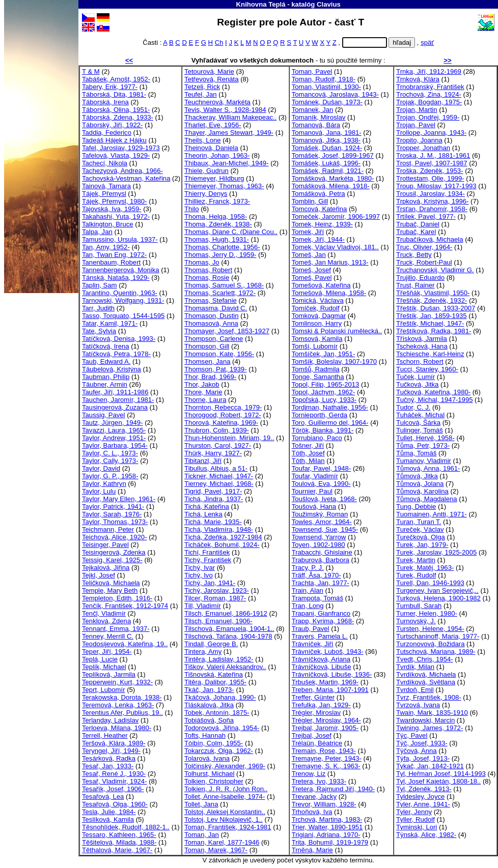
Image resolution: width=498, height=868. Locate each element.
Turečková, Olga (421, 537)
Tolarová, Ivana (207, 758)
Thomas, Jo (202, 262)
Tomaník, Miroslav (319, 117)
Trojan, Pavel (416, 125)
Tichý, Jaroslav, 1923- (217, 590)
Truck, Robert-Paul (424, 262)
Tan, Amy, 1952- (106, 247)
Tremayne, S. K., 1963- (326, 766)
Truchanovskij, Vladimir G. (435, 270)
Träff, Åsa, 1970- (316, 575)
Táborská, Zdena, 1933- (118, 117)
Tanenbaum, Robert (111, 262)
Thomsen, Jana (207, 361)
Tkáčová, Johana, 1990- (220, 697)
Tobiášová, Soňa (209, 720)
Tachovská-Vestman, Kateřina (126, 178)
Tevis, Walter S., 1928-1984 (225, 110)
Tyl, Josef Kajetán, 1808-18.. (438, 781)
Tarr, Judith (98, 308)
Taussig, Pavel (104, 415)
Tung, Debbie (416, 507)
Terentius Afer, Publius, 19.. (122, 713)
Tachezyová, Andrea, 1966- (122, 171)
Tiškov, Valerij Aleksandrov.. (225, 667)
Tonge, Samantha (318, 377)
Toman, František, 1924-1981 (228, 827)
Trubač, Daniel (418, 224)
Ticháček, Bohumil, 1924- (222, 545)
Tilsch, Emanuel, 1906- (218, 621)
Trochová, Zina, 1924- (429, 94)
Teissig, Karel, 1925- (112, 560)
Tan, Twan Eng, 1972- (114, 255)
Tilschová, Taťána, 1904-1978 (228, 636)
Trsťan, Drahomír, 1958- (432, 209)
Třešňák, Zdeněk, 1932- (432, 300)
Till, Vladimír (203, 606)
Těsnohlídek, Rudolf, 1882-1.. (126, 827)
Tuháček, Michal (420, 415)
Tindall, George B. (211, 644)
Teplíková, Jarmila (109, 674)
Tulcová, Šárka (418, 423)
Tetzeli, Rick (202, 87)
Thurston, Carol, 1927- (218, 445)
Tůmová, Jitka (417, 476)
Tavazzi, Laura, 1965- (114, 430)
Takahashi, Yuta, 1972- (116, 216)
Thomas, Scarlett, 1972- (220, 293)
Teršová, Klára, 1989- (114, 743)
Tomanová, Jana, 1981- (327, 133)
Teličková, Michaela (111, 583)
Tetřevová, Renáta (211, 79)
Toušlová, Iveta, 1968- (324, 499)
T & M (91, 71)
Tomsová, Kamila (317, 339)
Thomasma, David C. (216, 308)
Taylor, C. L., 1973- (110, 453)
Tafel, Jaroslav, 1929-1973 (121, 148)
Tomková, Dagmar (319, 316)
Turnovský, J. (416, 621)
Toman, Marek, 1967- (216, 850)
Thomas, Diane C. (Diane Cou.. (231, 232)
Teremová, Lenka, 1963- (118, 705)
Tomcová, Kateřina (320, 209)
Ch (219, 42)
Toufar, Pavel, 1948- (322, 468)
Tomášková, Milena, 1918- (331, 186)
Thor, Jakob (202, 384)
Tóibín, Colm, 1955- (214, 743)
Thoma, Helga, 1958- (216, 216)
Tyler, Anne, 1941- (423, 804)
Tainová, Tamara (106, 186)
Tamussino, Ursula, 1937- (120, 239)
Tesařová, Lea (103, 797)
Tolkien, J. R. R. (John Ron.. (226, 789)
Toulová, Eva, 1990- (321, 484)
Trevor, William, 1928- (324, 804)
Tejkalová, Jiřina (106, 568)
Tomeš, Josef (311, 270)
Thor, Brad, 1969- (210, 377)
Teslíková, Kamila (108, 819)
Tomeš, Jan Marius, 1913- (330, 262)
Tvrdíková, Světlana (426, 682)
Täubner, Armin (105, 384)
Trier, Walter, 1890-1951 (327, 827)
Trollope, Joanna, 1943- (431, 133)
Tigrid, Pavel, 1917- (213, 491)
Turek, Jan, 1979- (422, 545)
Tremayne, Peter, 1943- (327, 758)
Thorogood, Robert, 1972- (223, 415)
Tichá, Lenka (203, 514)
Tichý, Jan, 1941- (210, 583)
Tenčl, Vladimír (104, 613)
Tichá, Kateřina (207, 507)
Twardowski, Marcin (425, 720)
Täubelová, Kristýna (112, 369)
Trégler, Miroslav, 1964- (326, 720)
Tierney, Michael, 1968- (219, 484)
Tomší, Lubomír (315, 346)
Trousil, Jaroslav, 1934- (431, 194)
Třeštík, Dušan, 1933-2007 (436, 308)
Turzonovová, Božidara (430, 644)
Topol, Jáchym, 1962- (324, 392)
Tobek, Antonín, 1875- (217, 713)
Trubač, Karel (416, 232)
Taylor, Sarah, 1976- (112, 514)
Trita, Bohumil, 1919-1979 (330, 842)
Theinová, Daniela (211, 148)
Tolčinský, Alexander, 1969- (225, 766)
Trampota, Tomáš (317, 598)
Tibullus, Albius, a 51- (216, 468)
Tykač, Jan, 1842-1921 (430, 766)
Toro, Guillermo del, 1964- (330, 423)
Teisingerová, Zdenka (114, 552)
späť (427, 42)
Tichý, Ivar (200, 568)
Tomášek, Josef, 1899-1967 (333, 155)
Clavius (329, 4)
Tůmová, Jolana (420, 484)
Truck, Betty (414, 255)
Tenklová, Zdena (106, 621)
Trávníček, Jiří (313, 644)
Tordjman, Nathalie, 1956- (330, 407)
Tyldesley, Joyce (420, 797)
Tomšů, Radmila (316, 369)
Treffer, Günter (313, 697)
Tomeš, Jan (309, 255)
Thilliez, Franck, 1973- (217, 201)
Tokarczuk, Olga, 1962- (219, 751)
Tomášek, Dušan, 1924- (327, 148)
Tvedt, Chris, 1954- (424, 659)
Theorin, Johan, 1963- (217, 155)
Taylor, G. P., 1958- (110, 476)
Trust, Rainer (415, 285)
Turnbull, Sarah (419, 606)
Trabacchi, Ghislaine (322, 552)
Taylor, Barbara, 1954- (115, 445)
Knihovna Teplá (261, 4)
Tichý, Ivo (199, 575)
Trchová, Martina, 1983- (327, 819)
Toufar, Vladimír (315, 476)
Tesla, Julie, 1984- (109, 812)
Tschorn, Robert (420, 361)
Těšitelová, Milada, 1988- (119, 842)
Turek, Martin (416, 560)
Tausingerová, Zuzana (115, 407)
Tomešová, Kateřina (321, 285)
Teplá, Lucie (100, 659)
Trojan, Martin (417, 110)
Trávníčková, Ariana (321, 659)
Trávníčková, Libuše (322, 667)
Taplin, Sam (100, 285)
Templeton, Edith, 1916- (117, 598)
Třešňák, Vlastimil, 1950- (433, 293)
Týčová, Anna (416, 751)
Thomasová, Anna (211, 323)
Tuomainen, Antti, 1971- (432, 514)
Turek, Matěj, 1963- (425, 568)
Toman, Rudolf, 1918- (324, 79)
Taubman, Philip (106, 377)
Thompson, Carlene (214, 339)
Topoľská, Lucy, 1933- (324, 400)
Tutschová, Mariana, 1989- (436, 652)
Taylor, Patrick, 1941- (113, 507)
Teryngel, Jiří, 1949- (111, 751)
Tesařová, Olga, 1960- (115, 804)
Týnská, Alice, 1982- (426, 835)
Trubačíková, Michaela (430, 239)
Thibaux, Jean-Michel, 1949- (226, 163)
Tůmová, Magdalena (427, 499)
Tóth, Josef (308, 453)
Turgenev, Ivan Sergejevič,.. (437, 590)
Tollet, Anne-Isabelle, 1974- (225, 797)
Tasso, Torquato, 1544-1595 (123, 316)
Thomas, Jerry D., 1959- (220, 255)
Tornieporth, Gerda (320, 415)
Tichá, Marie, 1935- (213, 522)
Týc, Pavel (412, 735)
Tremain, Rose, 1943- (324, 751)
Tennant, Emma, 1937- (116, 629)
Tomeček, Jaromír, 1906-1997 (336, 216)
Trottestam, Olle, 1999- (430, 178)
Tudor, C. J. (413, 407)
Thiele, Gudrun (206, 171)
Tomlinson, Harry (317, 323)
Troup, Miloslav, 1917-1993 (436, 186)
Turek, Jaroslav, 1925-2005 (436, 552)
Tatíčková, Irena (106, 346)
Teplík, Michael (104, 667)
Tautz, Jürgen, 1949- (113, 423)
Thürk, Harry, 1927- (213, 453)
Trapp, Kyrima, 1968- (323, 621)
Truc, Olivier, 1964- (424, 247)
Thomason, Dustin (211, 316)
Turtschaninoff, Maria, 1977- (438, 636)
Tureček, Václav (420, 529)
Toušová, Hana (314, 507)
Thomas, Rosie (207, 278)
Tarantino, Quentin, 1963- (120, 293)
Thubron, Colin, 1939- (217, 430)
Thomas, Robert (208, 270)
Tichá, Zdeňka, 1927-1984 (223, 537)
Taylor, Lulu (99, 491)
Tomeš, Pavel (312, 278)
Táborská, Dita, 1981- (114, 94)
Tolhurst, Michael (209, 774)
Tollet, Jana (201, 804)
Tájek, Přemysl (104, 194)
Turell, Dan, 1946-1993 (430, 583)
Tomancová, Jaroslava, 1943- (335, 94)
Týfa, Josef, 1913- (423, 758)
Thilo (191, 209)
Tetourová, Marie (209, 71)
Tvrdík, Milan (415, 667)
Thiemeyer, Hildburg (214, 178)
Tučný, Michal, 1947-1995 (434, 400)
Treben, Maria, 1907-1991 (330, 690)
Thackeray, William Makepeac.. (230, 117)
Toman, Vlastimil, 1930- (326, 87)
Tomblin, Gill (310, 201)
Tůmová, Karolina (422, 491)
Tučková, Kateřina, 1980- (433, 392)
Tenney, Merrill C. (108, 636)
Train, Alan (308, 590)
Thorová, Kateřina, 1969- (221, 423)
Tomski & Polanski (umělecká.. (337, 331)
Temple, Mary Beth (110, 590)
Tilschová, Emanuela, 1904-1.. (229, 629)
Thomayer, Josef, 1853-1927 (227, 331)
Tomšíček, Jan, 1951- (324, 354)
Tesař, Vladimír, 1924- (115, 781)
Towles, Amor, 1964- (322, 522)
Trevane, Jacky (314, 797)
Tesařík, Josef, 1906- (113, 789)
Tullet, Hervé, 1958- (425, 438)
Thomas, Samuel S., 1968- (224, 285)
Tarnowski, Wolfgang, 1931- (123, 300)
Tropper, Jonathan (423, 148)
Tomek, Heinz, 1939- (322, 224)
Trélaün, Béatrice (317, 743)
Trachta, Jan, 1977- (321, 583)
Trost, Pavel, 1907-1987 (432, 163)
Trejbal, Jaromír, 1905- (325, 728)
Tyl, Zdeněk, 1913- (424, 789)
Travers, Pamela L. (320, 636)
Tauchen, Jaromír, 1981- (118, 400)
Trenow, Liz (309, 774)
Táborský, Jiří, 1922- (112, 125)
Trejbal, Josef (312, 735)
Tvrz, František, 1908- (429, 697)
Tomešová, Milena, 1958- (329, 293)
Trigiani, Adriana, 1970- (326, 835)
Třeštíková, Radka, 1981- (434, 331)
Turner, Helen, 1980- (427, 613)
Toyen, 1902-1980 (319, 545)
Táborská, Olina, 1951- (116, 110)
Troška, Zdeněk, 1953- (430, 171)
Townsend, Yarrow (319, 537)
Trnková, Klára (418, 79)
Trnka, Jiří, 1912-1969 (429, 71)
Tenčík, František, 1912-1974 (125, 606)
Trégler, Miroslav (316, 713)
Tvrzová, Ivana (418, 705)
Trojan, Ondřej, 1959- (428, 117)
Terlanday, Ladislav (110, 720)
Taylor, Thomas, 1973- (115, 522)
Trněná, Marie (312, 850)
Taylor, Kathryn (104, 484)
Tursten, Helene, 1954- (430, 629)
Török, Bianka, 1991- (323, 430)
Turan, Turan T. (419, 522)
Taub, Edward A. (106, 361)
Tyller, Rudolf (416, 819)
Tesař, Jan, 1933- (108, 766)
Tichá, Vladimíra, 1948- (219, 529)
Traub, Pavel (311, 629)
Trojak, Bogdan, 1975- (429, 102)
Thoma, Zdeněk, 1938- (218, 224)
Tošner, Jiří (308, 445)
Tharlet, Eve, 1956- (213, 125)
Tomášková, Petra (319, 194)
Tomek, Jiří (308, 232)
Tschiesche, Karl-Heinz (430, 354)
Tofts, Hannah (205, 735)
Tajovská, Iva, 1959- (112, 209)
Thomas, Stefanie (211, 300)
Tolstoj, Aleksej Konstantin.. (225, 812)
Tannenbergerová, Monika (121, 270)
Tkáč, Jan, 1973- (209, 690)
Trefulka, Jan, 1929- (321, 705)
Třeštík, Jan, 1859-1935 (431, 316)
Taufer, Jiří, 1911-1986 (115, 392)
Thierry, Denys (206, 194)
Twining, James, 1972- (430, 728)
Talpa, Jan (97, 232)
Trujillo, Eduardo (420, 278)
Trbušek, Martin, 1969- (325, 682)
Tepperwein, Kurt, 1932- (117, 682)
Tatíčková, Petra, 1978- (116, 354)
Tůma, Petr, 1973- (423, 445)
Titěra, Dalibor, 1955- (215, 682)
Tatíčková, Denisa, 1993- (119, 339)
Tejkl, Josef (99, 575)
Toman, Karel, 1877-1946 (222, 842)
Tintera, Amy (203, 652)
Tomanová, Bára (316, 125)
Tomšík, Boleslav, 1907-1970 (334, 361)
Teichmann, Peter (108, 529)
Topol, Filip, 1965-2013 (326, 384)
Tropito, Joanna (419, 140)
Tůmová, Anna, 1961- (428, 468)
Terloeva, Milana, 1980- (117, 728)
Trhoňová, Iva (312, 812)
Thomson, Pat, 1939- (215, 369)
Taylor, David (101, 468)
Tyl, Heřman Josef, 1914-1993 (441, 774)
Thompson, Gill (207, 346)
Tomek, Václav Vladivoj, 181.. (335, 247)
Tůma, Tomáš (416, 453)
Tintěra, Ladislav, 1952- (219, 659)
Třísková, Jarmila (422, 339)
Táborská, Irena (105, 102)
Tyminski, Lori (417, 827)
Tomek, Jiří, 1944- (318, 239)
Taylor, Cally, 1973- (110, 461)
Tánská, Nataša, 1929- (116, 278)
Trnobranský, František (430, 87)
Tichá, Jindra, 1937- (214, 499)
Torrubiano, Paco (317, 438)
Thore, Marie (203, 392)
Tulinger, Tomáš (420, 430)
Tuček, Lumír (416, 377)
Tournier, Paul (312, 491)
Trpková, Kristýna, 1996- (432, 201)
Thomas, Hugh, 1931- (217, 239)
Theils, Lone (202, 140)
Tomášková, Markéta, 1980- (333, 178)
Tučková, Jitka (417, 384)
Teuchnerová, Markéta (217, 102)
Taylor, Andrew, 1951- (114, 438)
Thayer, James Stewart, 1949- (229, 133)
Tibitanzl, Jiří (203, 461)
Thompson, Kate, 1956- (219, 354)
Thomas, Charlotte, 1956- (222, 247)
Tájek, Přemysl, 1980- (115, 201)
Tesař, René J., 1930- (114, 774)
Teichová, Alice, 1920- (115, 537)
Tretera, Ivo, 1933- (319, 781)
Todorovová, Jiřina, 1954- (222, 728)
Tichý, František (208, 560)
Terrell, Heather (105, 735)
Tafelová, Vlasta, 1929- (116, 155)
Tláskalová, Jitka (209, 705)
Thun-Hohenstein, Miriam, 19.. (229, 438)
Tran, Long (308, 606)
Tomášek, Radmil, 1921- (328, 171)
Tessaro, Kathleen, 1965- (119, 835)
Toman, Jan (202, 835)
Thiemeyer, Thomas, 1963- (224, 186)
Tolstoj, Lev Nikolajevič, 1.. (224, 819)
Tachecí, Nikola (105, 163)
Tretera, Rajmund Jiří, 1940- (333, 789)
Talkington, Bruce (108, 224)
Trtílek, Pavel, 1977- (426, 216)
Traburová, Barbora (321, 560)
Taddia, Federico (107, 133)
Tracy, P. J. (308, 568)
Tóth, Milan (308, 461)
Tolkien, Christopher (214, 781)
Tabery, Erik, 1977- (110, 87)
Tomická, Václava (318, 300)
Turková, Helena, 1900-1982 (438, 598)
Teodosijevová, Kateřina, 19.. (125, 644)
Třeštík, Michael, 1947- (430, 323)
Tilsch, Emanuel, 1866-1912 (226, 613)
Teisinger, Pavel (105, 545)
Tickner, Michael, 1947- (219, 476)
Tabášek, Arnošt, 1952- (116, 79)
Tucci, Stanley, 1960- (427, 369)
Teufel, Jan (200, 94)
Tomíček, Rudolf (316, 308)
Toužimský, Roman (320, 514)
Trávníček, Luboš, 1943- (328, 652)
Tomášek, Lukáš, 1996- (326, 163)
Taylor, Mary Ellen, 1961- (119, 499)
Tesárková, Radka (109, 758)
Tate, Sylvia (99, 331)
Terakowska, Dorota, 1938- (122, 697)
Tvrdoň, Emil (415, 690)
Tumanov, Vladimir (424, 461)
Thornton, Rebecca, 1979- (223, 407)
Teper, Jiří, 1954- (107, 652)
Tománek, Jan (313, 110)
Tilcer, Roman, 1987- (215, 598)
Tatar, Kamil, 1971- (110, 323)
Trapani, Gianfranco (321, 613)
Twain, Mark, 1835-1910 (432, 713)
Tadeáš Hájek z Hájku (114, 140)
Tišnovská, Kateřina (214, 674)
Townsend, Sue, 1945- (325, 529)
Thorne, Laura (205, 400)
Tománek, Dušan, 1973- (327, 102)
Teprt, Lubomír (104, 690)
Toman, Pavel (312, 71)
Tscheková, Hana (422, 346)
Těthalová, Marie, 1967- (117, 850)
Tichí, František (207, 552)
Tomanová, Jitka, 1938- (326, 140)
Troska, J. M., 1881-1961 (433, 155)
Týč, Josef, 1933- (422, 743)
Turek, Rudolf (416, 575)
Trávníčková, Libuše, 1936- (332, 674)
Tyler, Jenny (414, 812)
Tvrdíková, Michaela (426, 674)
